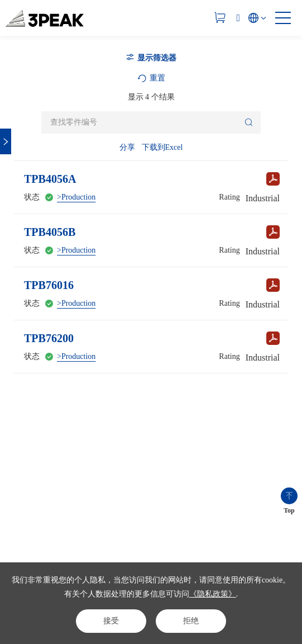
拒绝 (191, 621)
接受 (111, 621)
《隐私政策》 (213, 594)
